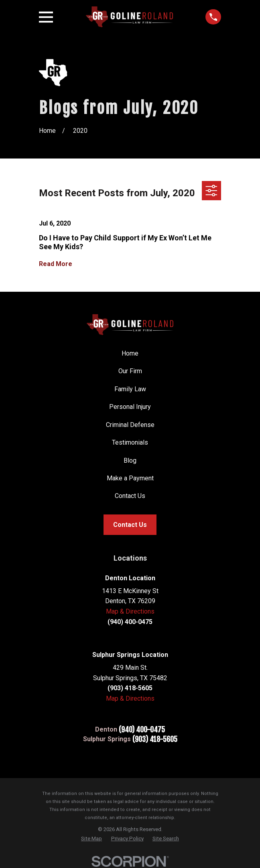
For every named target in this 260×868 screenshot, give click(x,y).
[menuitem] (91, 839)
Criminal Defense (130, 425)
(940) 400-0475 (142, 730)
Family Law (130, 389)
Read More (56, 264)
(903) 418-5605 (155, 739)
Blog (130, 460)
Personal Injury (130, 407)
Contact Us (130, 496)
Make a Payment (130, 478)
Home (130, 353)
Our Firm (130, 371)
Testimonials (130, 442)
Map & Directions (130, 611)
